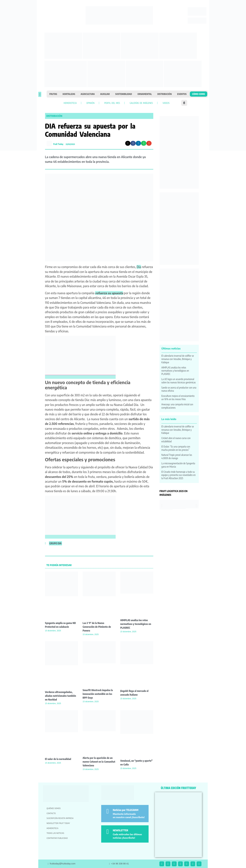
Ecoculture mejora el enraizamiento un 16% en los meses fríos (178, 398)
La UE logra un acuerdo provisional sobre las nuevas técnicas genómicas (179, 381)
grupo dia (56, 543)
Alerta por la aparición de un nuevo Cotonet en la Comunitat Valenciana (99, 762)
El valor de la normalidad (58, 759)
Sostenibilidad (124, 94)
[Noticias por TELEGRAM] (108, 811)
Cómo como (198, 94)
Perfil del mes (112, 103)
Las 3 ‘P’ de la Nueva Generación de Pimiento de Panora (97, 627)
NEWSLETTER (120, 830)
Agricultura (88, 94)
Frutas (53, 94)
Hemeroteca (70, 103)
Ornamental (145, 94)
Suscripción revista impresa (60, 818)
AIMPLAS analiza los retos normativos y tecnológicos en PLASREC (136, 624)
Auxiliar (105, 94)
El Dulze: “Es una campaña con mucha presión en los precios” (176, 448)
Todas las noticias (55, 833)
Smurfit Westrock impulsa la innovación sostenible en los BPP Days (98, 694)
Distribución (165, 94)
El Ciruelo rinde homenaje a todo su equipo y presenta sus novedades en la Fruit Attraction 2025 (179, 475)
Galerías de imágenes (141, 103)
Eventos (182, 94)
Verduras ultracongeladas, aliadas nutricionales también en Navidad (61, 696)
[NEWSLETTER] (108, 832)
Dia (139, 267)
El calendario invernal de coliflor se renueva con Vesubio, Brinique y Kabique (178, 359)
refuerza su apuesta (109, 293)
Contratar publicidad (57, 838)
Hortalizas (69, 94)
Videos (166, 103)
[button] (40, 94)
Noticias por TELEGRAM (126, 810)
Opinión (91, 103)
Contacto (51, 813)
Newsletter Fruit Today (58, 823)
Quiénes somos (54, 808)
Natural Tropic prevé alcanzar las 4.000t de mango (177, 457)
